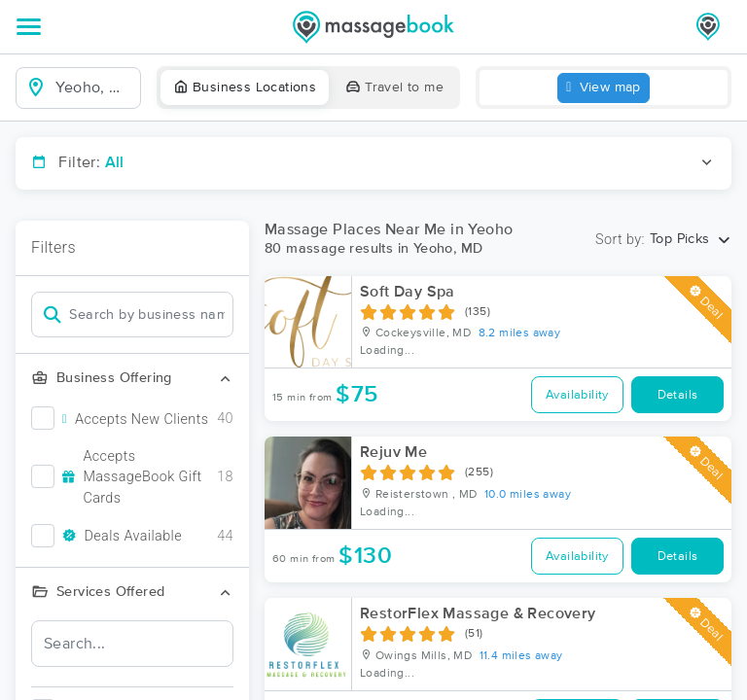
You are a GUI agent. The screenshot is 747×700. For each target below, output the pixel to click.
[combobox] (94, 87)
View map (604, 88)
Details (678, 395)
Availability (577, 395)
